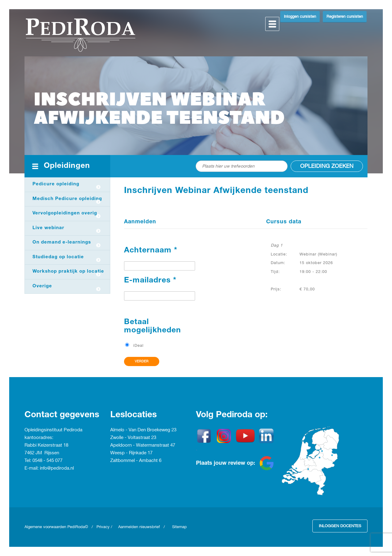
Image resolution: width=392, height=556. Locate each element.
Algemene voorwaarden (46, 527)
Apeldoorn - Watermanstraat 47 (143, 445)
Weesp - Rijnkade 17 (131, 453)
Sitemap (179, 527)
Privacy (103, 527)
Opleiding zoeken (327, 166)
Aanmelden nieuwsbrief (139, 527)
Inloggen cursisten (300, 17)
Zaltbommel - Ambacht (135, 461)
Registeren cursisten (345, 17)
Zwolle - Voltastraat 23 (133, 438)
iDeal (138, 346)
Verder (142, 361)
